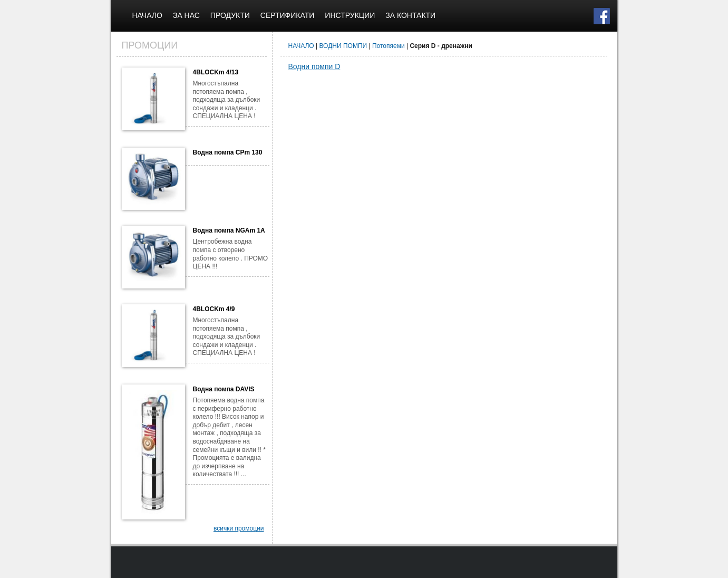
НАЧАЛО (147, 15)
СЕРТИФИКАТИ (288, 15)
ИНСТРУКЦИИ (350, 15)
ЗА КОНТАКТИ (410, 15)
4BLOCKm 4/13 (216, 72)
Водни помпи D (314, 66)
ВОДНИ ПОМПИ (343, 46)
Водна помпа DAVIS (224, 389)
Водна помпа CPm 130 (228, 152)
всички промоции (239, 528)
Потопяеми (389, 46)
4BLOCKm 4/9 (214, 309)
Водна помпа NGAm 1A (229, 230)
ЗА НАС (186, 15)
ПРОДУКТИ (230, 15)
